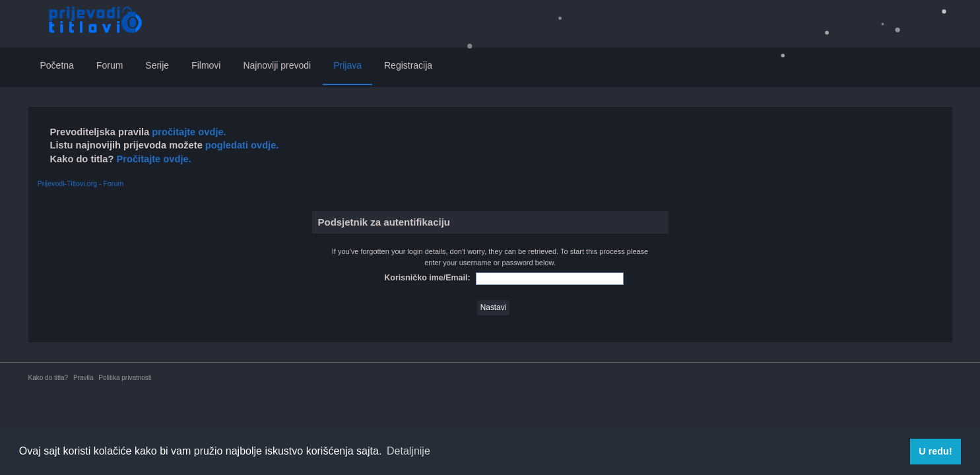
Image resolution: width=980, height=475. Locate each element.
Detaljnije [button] (408, 451)
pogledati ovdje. (241, 145)
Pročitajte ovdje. (153, 159)
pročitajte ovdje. (189, 132)
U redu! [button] (935, 451)
